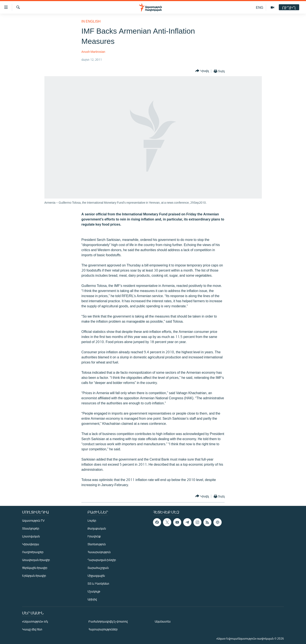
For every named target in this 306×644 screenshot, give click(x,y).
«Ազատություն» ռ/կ (35, 621)
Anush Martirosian (93, 52)
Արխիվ (92, 599)
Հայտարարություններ (103, 629)
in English (91, 21)
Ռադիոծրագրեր (33, 552)
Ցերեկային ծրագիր (35, 568)
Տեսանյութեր (31, 528)
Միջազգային (96, 576)
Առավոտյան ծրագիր (36, 560)
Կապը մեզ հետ (32, 629)
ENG (260, 7)
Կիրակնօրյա (31, 544)
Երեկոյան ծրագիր (34, 576)
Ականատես (163, 621)
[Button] (202, 71)
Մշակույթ (94, 591)
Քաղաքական (97, 528)
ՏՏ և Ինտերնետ (98, 583)
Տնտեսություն (97, 544)
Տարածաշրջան (98, 568)
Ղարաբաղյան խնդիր (102, 560)
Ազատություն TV (33, 520)
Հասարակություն (99, 552)
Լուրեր (92, 520)
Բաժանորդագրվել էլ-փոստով (108, 621)
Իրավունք (94, 536)
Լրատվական (31, 536)
